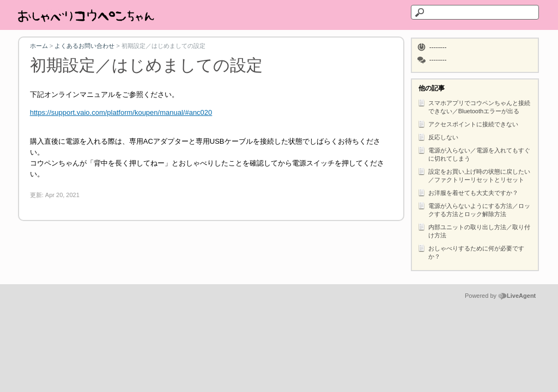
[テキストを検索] (475, 12)
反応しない (438, 137)
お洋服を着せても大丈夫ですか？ (468, 192)
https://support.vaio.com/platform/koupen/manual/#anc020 (121, 112)
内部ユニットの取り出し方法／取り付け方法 (474, 230)
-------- (438, 47)
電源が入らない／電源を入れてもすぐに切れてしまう (474, 154)
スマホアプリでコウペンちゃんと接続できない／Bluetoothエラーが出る (474, 106)
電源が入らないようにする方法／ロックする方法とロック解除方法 (474, 209)
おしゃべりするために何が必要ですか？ (471, 252)
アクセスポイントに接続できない (468, 124)
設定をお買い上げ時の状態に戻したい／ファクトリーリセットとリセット (474, 175)
